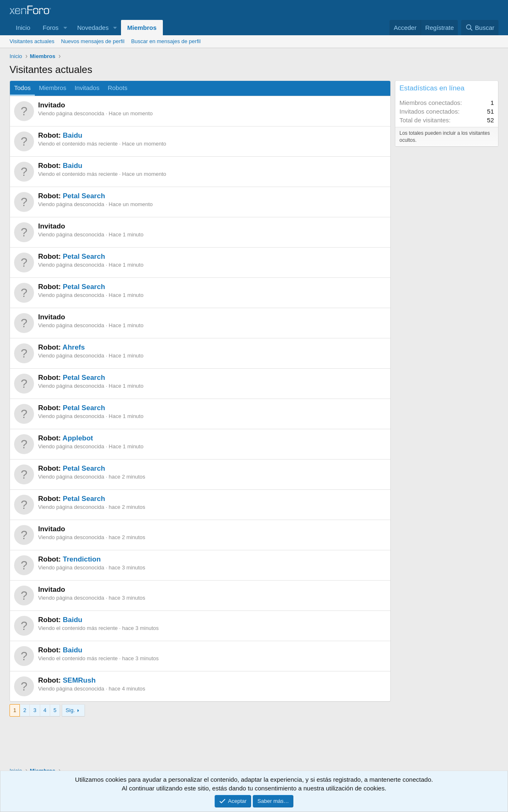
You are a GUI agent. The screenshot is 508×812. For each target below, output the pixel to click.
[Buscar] (480, 28)
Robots (118, 88)
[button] (65, 28)
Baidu (72, 135)
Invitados (87, 88)
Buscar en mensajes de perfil (166, 41)
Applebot (78, 438)
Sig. (70, 710)
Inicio (23, 28)
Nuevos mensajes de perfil (93, 41)
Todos (22, 88)
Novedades (93, 28)
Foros (51, 28)
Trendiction (82, 559)
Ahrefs (74, 347)
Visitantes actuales (32, 41)
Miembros (142, 28)
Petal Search (84, 196)
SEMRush (79, 680)
